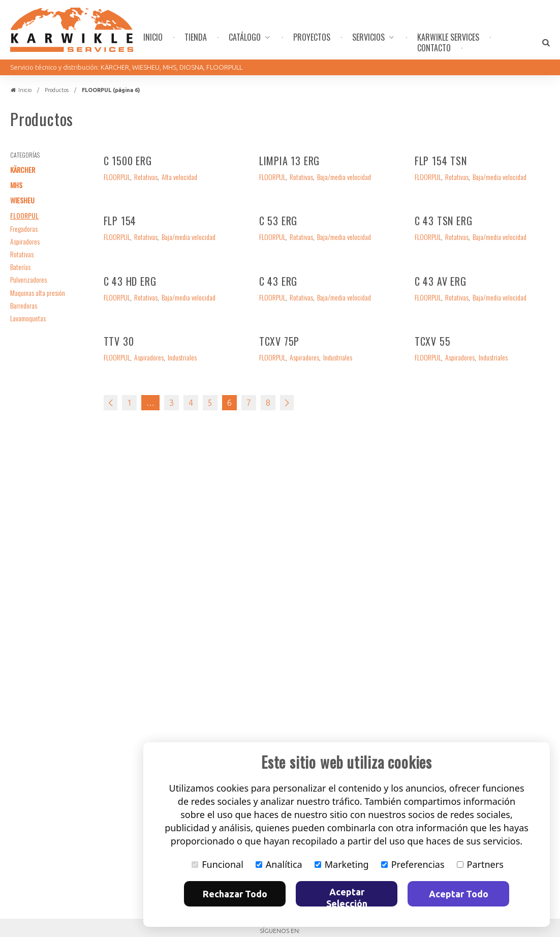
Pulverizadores (28, 279)
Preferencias (413, 864)
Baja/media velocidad (344, 177)
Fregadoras (24, 229)
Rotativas (22, 254)
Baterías (20, 267)
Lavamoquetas (28, 318)
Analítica (279, 864)
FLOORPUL (24, 215)
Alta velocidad (179, 177)
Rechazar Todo (235, 894)
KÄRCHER (23, 170)
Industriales (182, 358)
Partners (480, 864)
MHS (16, 185)
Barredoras (24, 305)
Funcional (217, 864)
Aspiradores (25, 241)
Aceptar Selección (347, 897)
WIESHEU (22, 200)
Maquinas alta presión (38, 293)
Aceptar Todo (459, 894)
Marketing (342, 864)
